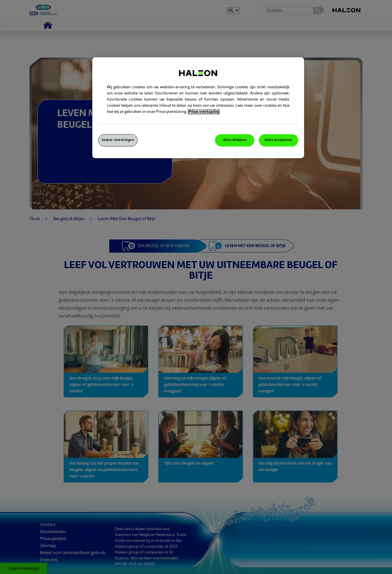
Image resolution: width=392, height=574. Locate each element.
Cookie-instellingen (118, 140)
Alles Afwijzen (235, 140)
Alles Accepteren (278, 140)
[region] (198, 108)
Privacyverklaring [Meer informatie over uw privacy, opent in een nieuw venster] (204, 112)
